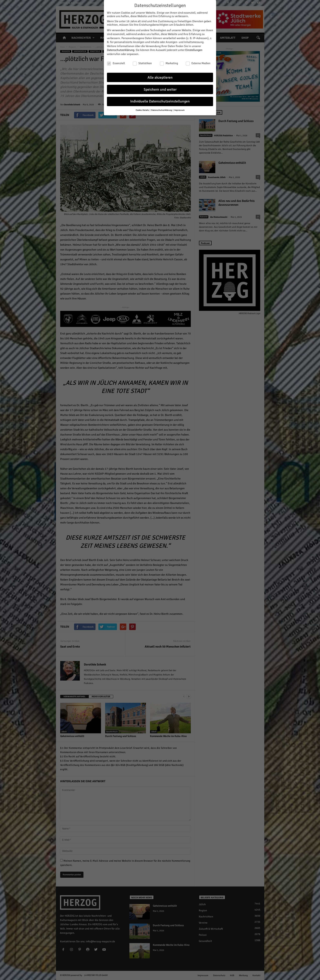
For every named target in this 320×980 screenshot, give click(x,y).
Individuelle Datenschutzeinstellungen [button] (160, 100)
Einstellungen (194, 49)
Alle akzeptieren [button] (160, 76)
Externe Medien (198, 62)
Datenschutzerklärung (121, 49)
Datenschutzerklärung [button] (162, 109)
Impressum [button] (179, 109)
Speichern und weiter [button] (160, 88)
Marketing (169, 62)
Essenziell (116, 62)
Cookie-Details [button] (143, 109)
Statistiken (142, 62)
